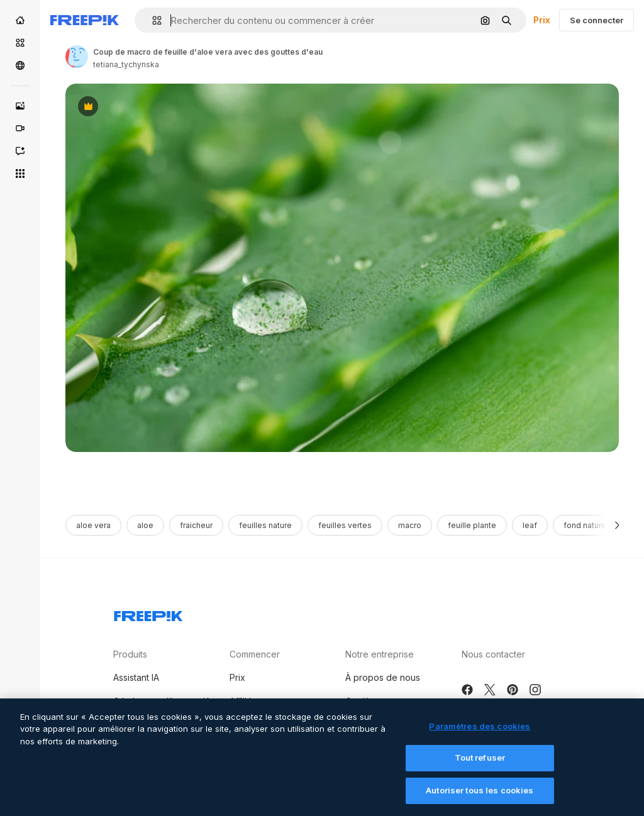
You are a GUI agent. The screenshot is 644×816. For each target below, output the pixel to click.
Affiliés (243, 701)
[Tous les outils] (20, 174)
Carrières (364, 701)
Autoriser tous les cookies (480, 802)
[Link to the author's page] (77, 57)
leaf (530, 525)
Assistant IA (136, 677)
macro (410, 525)
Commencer (255, 654)
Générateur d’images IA (162, 701)
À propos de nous (383, 677)
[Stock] (20, 43)
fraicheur (196, 525)
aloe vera (93, 525)
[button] (152, 20)
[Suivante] (617, 525)
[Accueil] (20, 20)
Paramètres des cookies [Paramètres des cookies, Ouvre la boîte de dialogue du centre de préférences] (480, 738)
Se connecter (597, 20)
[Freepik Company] (148, 614)
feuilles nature (265, 525)
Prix (542, 20)
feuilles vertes (345, 525)
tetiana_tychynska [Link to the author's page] (126, 64)
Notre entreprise (380, 654)
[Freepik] (85, 20)
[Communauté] (20, 65)
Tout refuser (480, 770)
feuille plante (472, 525)
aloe (145, 525)
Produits (130, 654)
